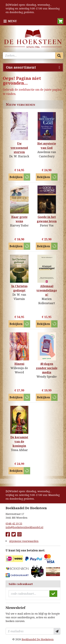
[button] (60, 21)
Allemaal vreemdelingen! (47, 290)
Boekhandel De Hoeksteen (38, 639)
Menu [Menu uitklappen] (12, 21)
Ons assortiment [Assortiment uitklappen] (21, 67)
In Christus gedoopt (19, 288)
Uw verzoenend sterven (19, 148)
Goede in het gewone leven (47, 219)
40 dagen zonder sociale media (47, 368)
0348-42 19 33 (14, 523)
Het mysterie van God (47, 146)
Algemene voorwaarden (24, 541)
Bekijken (16, 177)
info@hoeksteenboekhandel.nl (24, 527)
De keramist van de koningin (19, 441)
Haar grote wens (19, 219)
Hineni (19, 364)
